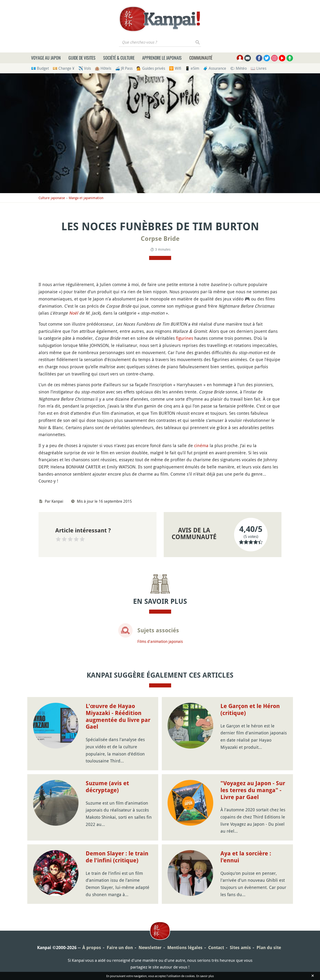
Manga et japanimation (86, 198)
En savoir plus (205, 976)
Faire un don (120, 948)
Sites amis (240, 948)
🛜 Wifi (175, 68)
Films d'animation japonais (160, 641)
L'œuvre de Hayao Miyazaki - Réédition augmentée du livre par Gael (118, 716)
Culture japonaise (52, 198)
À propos (92, 948)
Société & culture (119, 58)
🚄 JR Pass (124, 68)
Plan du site (269, 948)
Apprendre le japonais (162, 58)
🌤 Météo (238, 68)
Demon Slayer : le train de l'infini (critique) (117, 857)
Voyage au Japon (46, 58)
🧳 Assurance (215, 68)
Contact (216, 948)
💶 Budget (40, 68)
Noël (73, 313)
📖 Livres (258, 68)
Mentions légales (185, 948)
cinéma (201, 445)
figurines (185, 338)
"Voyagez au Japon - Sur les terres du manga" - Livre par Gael (253, 790)
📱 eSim (192, 68)
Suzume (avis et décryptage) (107, 787)
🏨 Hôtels (103, 68)
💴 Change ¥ (64, 68)
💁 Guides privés (151, 68)
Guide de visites (82, 58)
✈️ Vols (85, 68)
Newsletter (150, 948)
